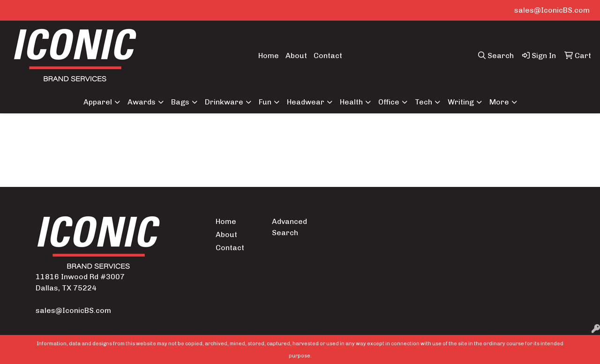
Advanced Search (289, 227)
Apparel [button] (98, 102)
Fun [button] (265, 102)
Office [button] (389, 102)
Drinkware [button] (224, 102)
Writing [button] (461, 102)
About (296, 56)
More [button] (499, 102)
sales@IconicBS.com (552, 10)
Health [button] (351, 102)
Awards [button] (142, 102)
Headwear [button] (306, 102)
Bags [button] (180, 102)
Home (269, 56)
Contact (328, 56)
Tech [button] (424, 102)
